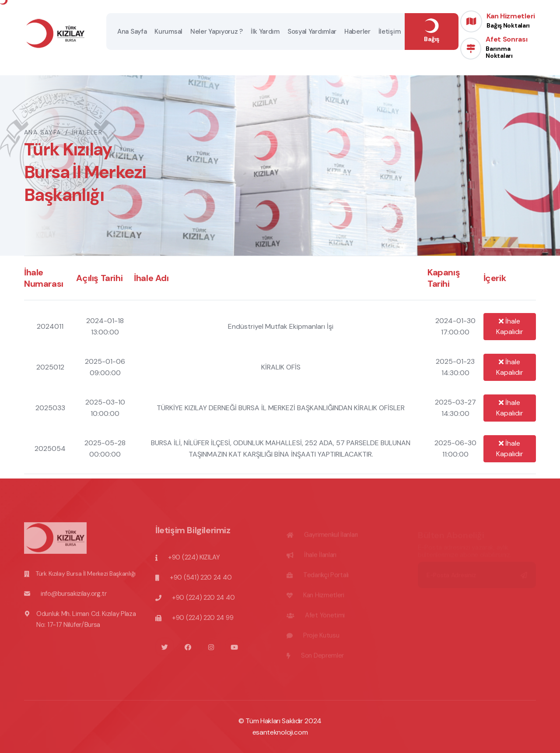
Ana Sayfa (132, 32)
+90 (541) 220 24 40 (201, 581)
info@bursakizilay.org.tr (74, 597)
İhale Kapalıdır (510, 326)
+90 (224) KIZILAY (194, 561)
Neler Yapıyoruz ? (217, 32)
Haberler (357, 32)
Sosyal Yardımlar (312, 32)
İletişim (390, 32)
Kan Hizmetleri (511, 20)
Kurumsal (168, 32)
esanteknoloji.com (280, 732)
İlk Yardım (265, 32)
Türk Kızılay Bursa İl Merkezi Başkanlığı (86, 577)
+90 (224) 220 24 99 (203, 621)
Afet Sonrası (511, 47)
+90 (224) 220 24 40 (203, 601)
